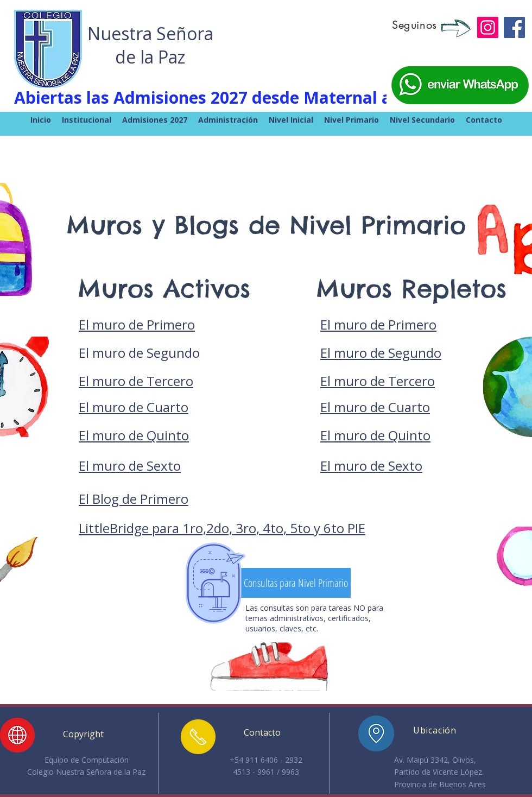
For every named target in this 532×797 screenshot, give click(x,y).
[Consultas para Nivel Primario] (296, 583)
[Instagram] (488, 27)
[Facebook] (514, 27)
